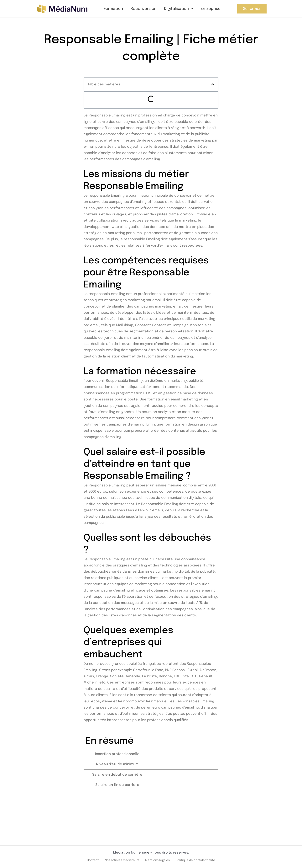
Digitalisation (179, 9)
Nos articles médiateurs (119, 860)
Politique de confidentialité (198, 860)
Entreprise (211, 9)
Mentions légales (157, 860)
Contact (88, 860)
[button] (191, 9)
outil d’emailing (102, 411)
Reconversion (143, 9)
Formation (113, 9)
